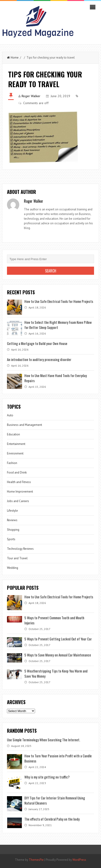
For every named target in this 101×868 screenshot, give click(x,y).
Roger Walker (31, 96)
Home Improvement (20, 492)
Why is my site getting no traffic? (47, 777)
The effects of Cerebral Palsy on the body (52, 819)
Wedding (13, 568)
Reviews (12, 520)
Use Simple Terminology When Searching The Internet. (44, 740)
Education (13, 434)
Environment (15, 453)
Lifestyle (12, 511)
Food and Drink (17, 472)
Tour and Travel (17, 558)
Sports (11, 539)
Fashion (12, 463)
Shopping (13, 530)
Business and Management (24, 425)
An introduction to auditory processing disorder (39, 359)
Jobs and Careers (18, 501)
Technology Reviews (20, 549)
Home (13, 58)
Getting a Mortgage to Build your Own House (37, 343)
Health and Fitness (19, 482)
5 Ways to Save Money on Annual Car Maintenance (58, 655)
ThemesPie (36, 860)
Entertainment (16, 444)
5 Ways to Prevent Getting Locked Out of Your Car (58, 639)
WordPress (79, 860)
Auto (10, 415)
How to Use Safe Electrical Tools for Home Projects (59, 301)
